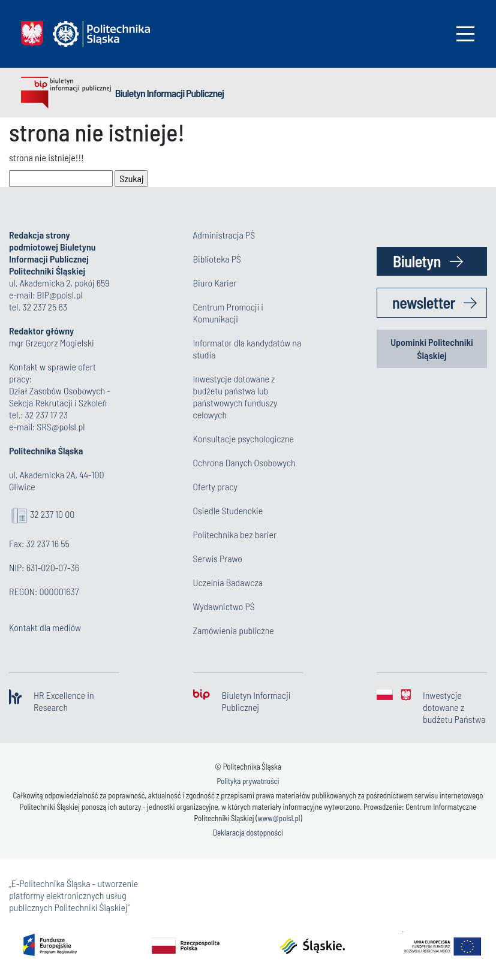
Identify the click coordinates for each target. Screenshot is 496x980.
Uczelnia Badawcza (228, 582)
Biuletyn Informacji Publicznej (169, 93)
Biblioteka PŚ (217, 259)
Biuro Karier (215, 283)
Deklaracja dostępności (248, 833)
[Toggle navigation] (465, 34)
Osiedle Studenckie (228, 510)
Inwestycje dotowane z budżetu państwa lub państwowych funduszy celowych (235, 396)
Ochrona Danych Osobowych (244, 462)
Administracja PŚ (224, 235)
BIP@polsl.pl (59, 295)
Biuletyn (417, 261)
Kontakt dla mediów (45, 627)
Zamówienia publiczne (234, 630)
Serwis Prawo (218, 558)
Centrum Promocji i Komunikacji (229, 313)
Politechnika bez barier (235, 534)
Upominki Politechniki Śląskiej (432, 349)
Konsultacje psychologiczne (244, 438)
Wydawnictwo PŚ (224, 606)
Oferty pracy (215, 486)
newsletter (424, 302)
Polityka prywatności (248, 781)
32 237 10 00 (52, 514)
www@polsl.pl (279, 818)
